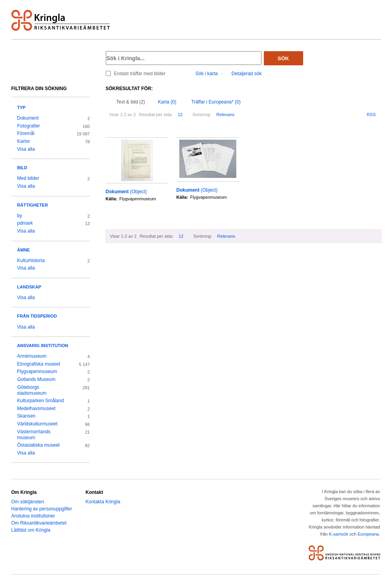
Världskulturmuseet (38, 424)
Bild (22, 168)
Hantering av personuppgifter (42, 509)
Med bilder (28, 178)
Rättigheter (33, 205)
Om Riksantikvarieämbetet (39, 523)
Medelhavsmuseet (37, 408)
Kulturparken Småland (41, 401)
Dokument (28, 118)
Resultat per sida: (156, 115)
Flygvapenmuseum (37, 371)
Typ (21, 107)
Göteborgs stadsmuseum (32, 390)
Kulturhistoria (31, 261)
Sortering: (202, 115)
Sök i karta (207, 74)
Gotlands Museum (37, 379)
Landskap (29, 287)
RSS (371, 115)
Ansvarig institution (43, 346)
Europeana (368, 534)
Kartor (24, 141)
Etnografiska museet (39, 364)
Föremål (26, 133)
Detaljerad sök (247, 74)
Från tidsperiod (37, 316)
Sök (283, 58)
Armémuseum (32, 356)
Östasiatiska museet (39, 445)
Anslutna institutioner (33, 516)
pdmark (25, 223)
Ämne (24, 250)
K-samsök (338, 534)
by (20, 216)
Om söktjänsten (28, 502)
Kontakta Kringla (103, 502)
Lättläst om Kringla (31, 530)
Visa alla (26, 149)
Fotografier (29, 126)
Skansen (27, 416)
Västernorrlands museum (34, 435)
